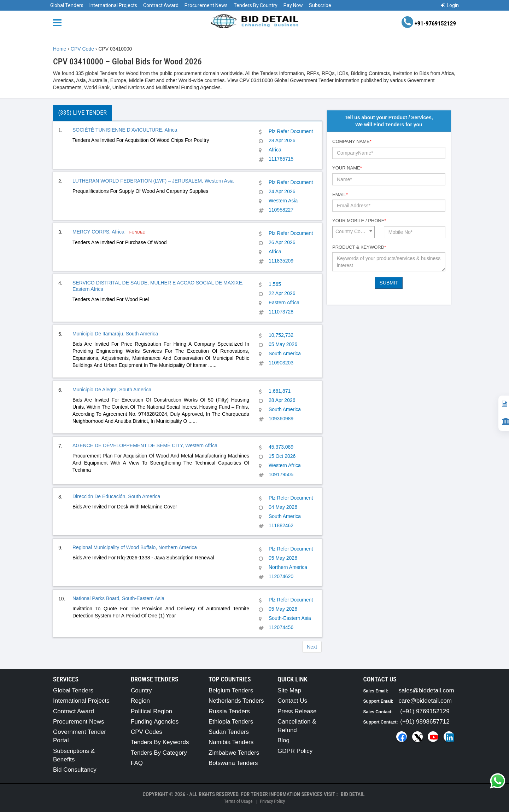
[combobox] (353, 232)
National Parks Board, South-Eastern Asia (118, 598)
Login (450, 5)
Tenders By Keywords (160, 742)
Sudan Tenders (229, 732)
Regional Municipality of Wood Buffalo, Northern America (135, 547)
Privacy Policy (272, 801)
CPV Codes (147, 732)
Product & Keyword (359, 247)
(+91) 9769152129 (425, 711)
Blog (283, 740)
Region (140, 701)
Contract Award (161, 5)
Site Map (289, 690)
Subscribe (320, 5)
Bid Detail (353, 794)
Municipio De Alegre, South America (112, 390)
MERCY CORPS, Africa (99, 232)
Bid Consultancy (75, 770)
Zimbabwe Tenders (234, 753)
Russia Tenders (229, 711)
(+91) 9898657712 (425, 722)
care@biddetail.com (425, 701)
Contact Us (292, 701)
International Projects (113, 5)
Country (141, 690)
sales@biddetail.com (426, 690)
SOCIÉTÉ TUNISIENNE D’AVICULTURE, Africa (125, 130)
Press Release (297, 711)
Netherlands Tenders (236, 701)
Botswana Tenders (233, 763)
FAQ (137, 763)
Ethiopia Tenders (231, 722)
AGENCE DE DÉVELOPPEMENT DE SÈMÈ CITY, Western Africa (145, 445)
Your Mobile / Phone (359, 221)
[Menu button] (59, 22)
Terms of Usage (238, 801)
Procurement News (206, 5)
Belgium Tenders (231, 690)
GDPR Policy (295, 751)
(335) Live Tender (83, 113)
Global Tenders (67, 5)
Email (340, 194)
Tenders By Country (256, 5)
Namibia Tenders (231, 742)
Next (312, 647)
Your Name (347, 168)
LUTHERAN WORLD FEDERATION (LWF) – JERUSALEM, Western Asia (153, 181)
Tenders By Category (159, 753)
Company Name (352, 141)
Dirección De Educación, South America (116, 496)
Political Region (151, 711)
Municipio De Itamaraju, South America (115, 334)
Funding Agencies (155, 722)
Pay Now (293, 5)
